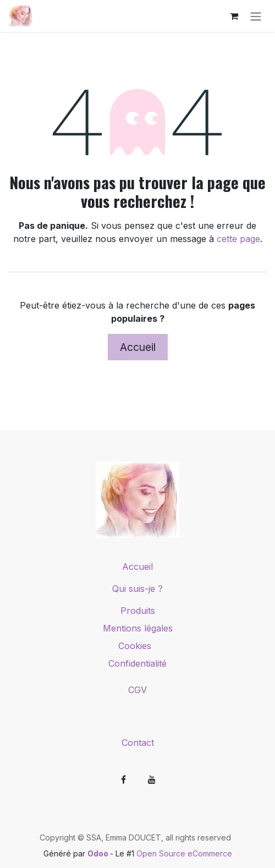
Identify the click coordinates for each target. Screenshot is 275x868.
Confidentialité (137, 663)
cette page (238, 239)
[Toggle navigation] (256, 16)
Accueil (138, 347)
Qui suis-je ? (137, 589)
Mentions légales (138, 628)
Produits (138, 611)
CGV (137, 690)
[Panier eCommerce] (234, 16)
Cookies (137, 646)
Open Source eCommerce (184, 853)
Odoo (99, 853)
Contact (138, 743)
